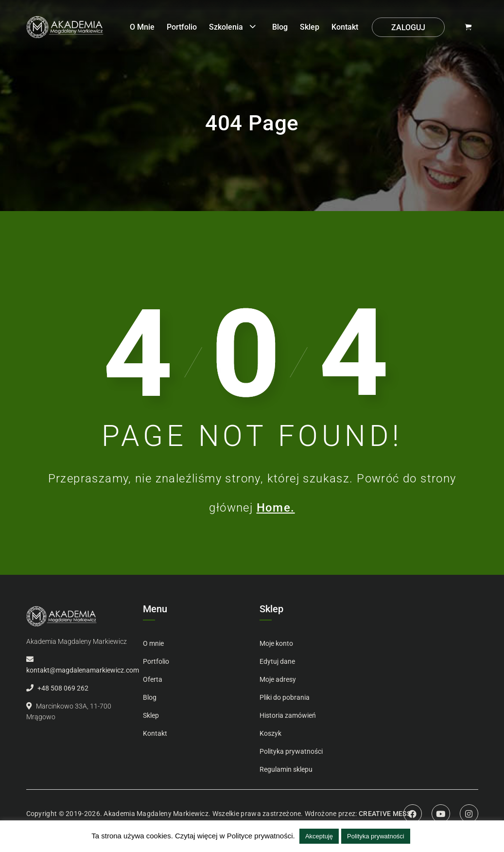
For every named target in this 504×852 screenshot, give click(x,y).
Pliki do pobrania (285, 697)
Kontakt (345, 27)
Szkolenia (226, 27)
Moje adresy (278, 679)
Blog (280, 27)
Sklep (310, 27)
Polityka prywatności (291, 751)
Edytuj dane (277, 661)
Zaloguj (408, 27)
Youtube (441, 814)
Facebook (413, 814)
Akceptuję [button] (319, 836)
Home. (276, 508)
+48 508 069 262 (63, 688)
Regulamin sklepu (286, 769)
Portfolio (182, 27)
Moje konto (276, 643)
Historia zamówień (288, 715)
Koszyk (270, 733)
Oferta (153, 679)
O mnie (142, 27)
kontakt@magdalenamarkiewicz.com (83, 670)
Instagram (469, 814)
